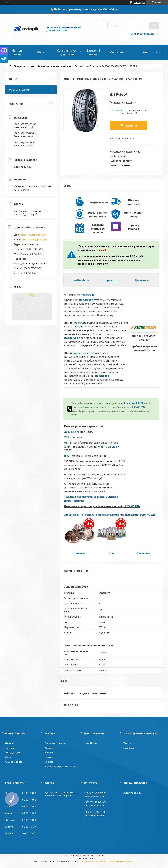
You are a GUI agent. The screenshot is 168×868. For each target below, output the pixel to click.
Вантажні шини (93, 52)
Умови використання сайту (60, 766)
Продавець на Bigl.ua (84, 858)
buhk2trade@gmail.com (35, 239)
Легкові (9, 743)
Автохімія (143, 553)
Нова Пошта (91, 743)
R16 (67, 456)
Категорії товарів (19, 90)
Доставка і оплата (55, 743)
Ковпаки (79, 553)
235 (67, 437)
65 (66, 442)
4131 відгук (139, 2)
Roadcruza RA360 (134, 403)
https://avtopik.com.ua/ (34, 235)
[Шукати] (154, 25)
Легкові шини (17, 52)
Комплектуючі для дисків (67, 52)
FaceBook (129, 748)
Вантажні (10, 748)
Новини (49, 757)
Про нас (49, 762)
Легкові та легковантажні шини (55, 66)
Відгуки (49, 752)
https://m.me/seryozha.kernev (30, 263)
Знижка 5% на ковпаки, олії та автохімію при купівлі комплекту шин (110, 514)
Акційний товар (14, 762)
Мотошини (117, 52)
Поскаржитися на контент (94, 861)
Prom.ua (101, 855)
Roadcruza (88, 294)
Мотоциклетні (13, 752)
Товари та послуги (24, 66)
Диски (41, 52)
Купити (131, 126)
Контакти (50, 748)
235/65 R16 (138, 407)
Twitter (128, 743)
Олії (111, 553)
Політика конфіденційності (121, 861)
